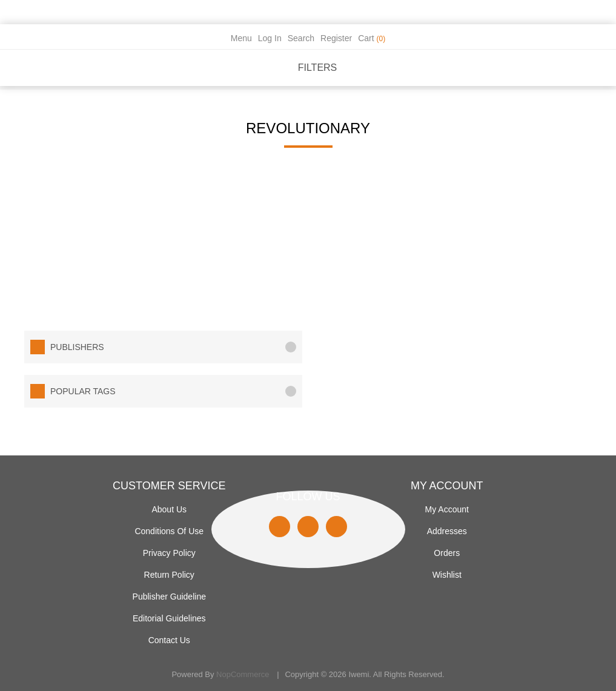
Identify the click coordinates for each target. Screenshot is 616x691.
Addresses (447, 531)
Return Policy (169, 575)
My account (447, 509)
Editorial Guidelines (169, 618)
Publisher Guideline (169, 597)
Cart (372, 38)
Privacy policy (169, 553)
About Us (169, 509)
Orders (447, 553)
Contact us (169, 640)
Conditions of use (169, 531)
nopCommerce (243, 674)
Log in (270, 38)
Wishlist (447, 575)
